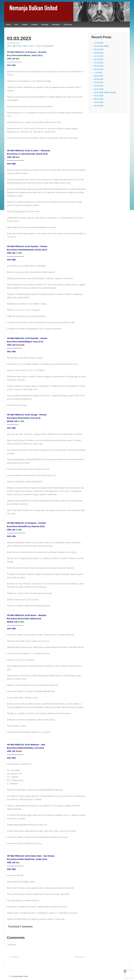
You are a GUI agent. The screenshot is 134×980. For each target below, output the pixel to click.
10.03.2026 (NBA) (101, 46)
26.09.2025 (99, 76)
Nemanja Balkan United (20, 976)
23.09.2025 (99, 82)
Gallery (25, 24)
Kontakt (35, 24)
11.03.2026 (99, 43)
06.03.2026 (99, 49)
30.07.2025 (99, 89)
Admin (9, 46)
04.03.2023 (79, 957)
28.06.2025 (99, 106)
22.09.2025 (99, 86)
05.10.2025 (99, 66)
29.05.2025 (99, 102)
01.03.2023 (14, 957)
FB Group (68, 24)
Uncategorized (48, 46)
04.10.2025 (99, 69)
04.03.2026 (99, 53)
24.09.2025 (99, 79)
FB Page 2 (56, 24)
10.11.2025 (99, 59)
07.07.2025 (99, 96)
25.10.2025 (99, 63)
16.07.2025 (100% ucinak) (105, 92)
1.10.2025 (98, 73)
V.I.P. (16, 24)
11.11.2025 (99, 56)
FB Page (45, 24)
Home (8, 24)
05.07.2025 (99, 99)
